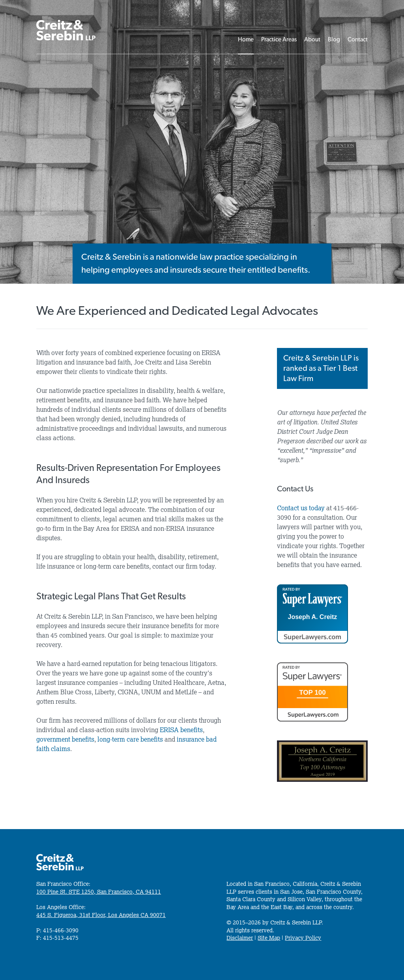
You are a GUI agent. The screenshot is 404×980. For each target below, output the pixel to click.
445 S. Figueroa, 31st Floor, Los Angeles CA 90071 (101, 915)
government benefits (65, 739)
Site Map (269, 938)
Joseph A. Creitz (313, 617)
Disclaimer (240, 938)
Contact (358, 39)
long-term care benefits (130, 739)
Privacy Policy (303, 938)
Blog (334, 39)
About (312, 39)
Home (246, 39)
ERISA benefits (181, 730)
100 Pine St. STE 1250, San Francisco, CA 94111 (99, 892)
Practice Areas (279, 39)
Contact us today (301, 508)
